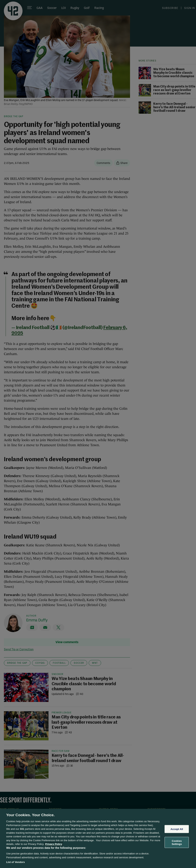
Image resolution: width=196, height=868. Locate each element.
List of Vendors (16, 862)
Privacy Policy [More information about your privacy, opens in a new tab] (54, 844)
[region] (98, 838)
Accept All (177, 829)
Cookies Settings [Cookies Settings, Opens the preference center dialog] (177, 842)
